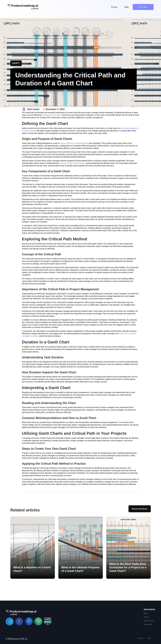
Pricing (146, 617)
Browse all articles (140, 509)
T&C (149, 638)
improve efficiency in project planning (74, 143)
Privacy (140, 638)
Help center (148, 624)
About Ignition (149, 621)
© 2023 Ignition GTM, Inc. (17, 639)
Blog (146, 613)
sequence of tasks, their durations (72, 163)
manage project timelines (52, 115)
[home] (23, 7)
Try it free (143, 7)
